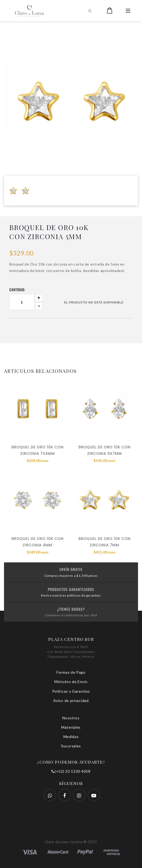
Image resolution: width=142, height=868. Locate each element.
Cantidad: (17, 290)
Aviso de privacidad (71, 701)
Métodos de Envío (71, 682)
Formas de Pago (71, 672)
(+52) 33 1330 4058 (71, 771)
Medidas (71, 737)
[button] (110, 11)
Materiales (71, 727)
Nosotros (71, 718)
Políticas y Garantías (71, 691)
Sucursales (71, 746)
